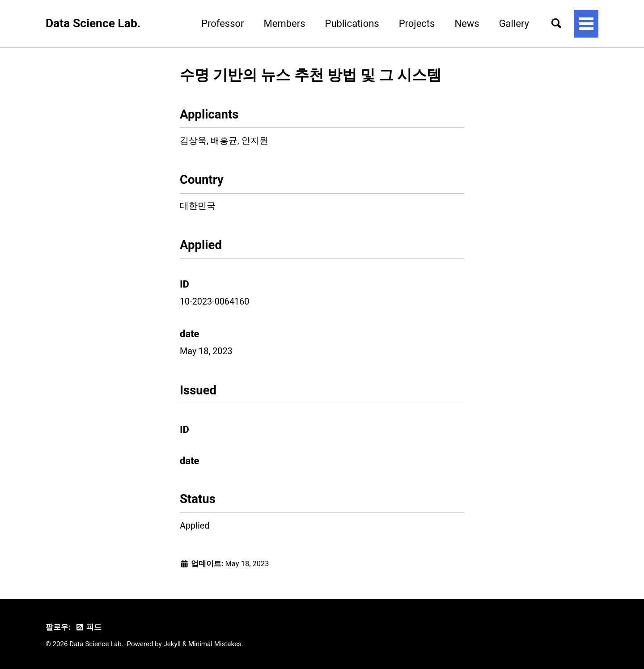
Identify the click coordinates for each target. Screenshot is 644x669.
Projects (417, 23)
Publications (352, 23)
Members (285, 23)
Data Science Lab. (93, 23)
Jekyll (172, 644)
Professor (222, 23)
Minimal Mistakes (215, 644)
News (467, 23)
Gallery (514, 23)
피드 (88, 627)
